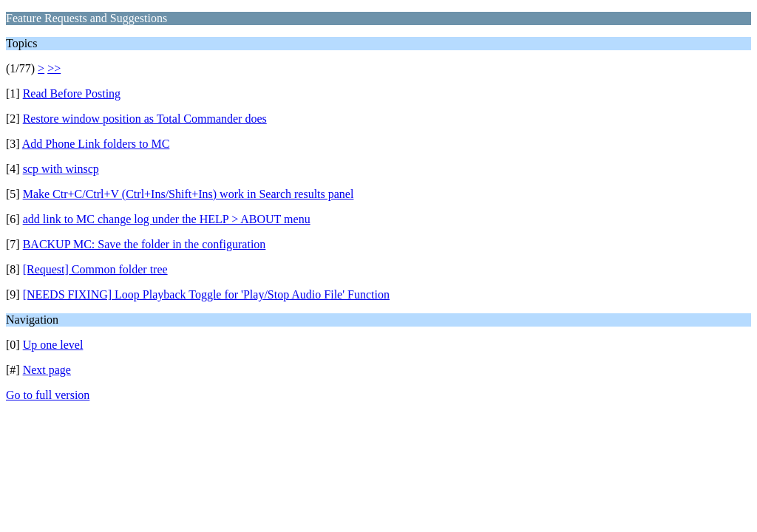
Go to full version (48, 395)
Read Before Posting (72, 93)
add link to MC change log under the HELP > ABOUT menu (167, 219)
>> (54, 68)
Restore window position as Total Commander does (145, 119)
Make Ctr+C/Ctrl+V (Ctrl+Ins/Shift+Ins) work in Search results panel (189, 194)
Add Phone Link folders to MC (96, 144)
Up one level (53, 345)
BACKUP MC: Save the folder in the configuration (145, 244)
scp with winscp (61, 169)
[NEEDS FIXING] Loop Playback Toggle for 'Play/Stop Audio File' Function (206, 294)
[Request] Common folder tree (95, 269)
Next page (47, 370)
